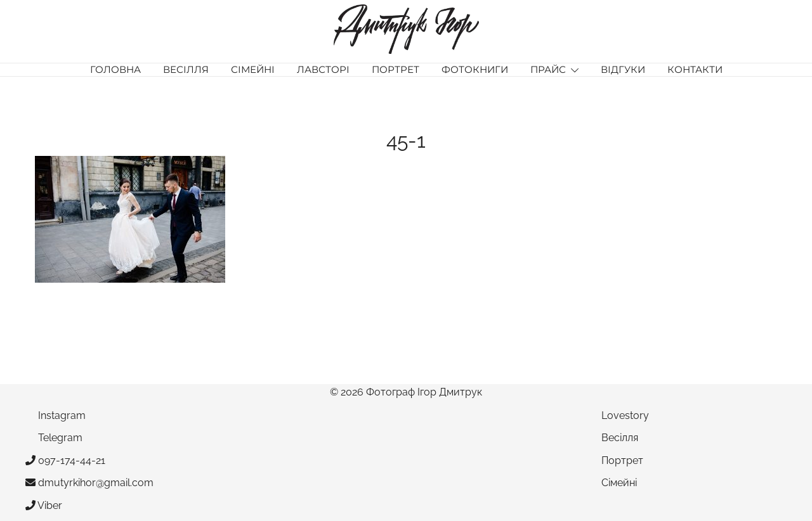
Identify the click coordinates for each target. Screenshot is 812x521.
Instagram (56, 415)
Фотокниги (475, 69)
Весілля (186, 69)
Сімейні (253, 69)
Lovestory (625, 415)
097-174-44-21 (65, 460)
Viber (44, 505)
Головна (115, 69)
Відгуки (623, 69)
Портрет (396, 69)
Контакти (695, 69)
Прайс (548, 69)
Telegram (54, 438)
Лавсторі (323, 69)
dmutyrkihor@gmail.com (89, 483)
